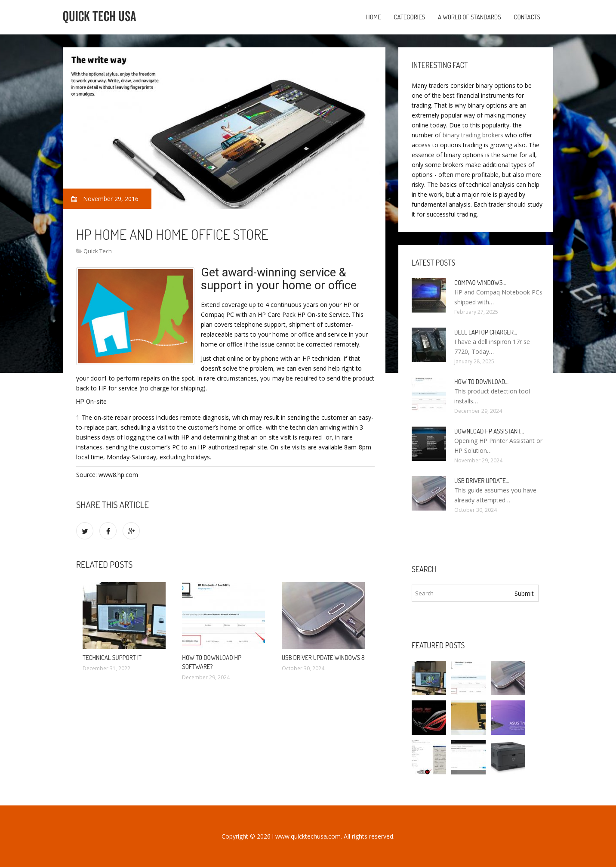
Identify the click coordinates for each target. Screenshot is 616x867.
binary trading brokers (473, 135)
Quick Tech (98, 251)
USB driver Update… (482, 481)
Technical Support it (112, 658)
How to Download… (481, 382)
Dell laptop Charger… (486, 332)
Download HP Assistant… (489, 431)
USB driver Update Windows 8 (323, 658)
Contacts (527, 17)
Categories (410, 17)
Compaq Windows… (480, 283)
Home (374, 17)
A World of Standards (470, 17)
